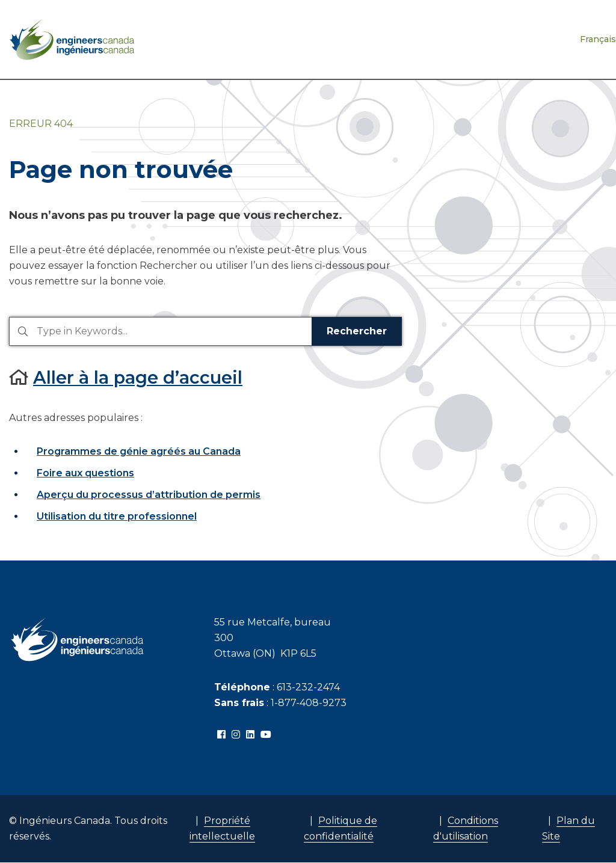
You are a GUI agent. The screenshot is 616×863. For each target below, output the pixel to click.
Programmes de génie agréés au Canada (139, 451)
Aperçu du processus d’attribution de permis (149, 495)
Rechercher (357, 331)
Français (598, 39)
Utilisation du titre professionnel (117, 516)
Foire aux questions (85, 473)
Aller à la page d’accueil (138, 377)
